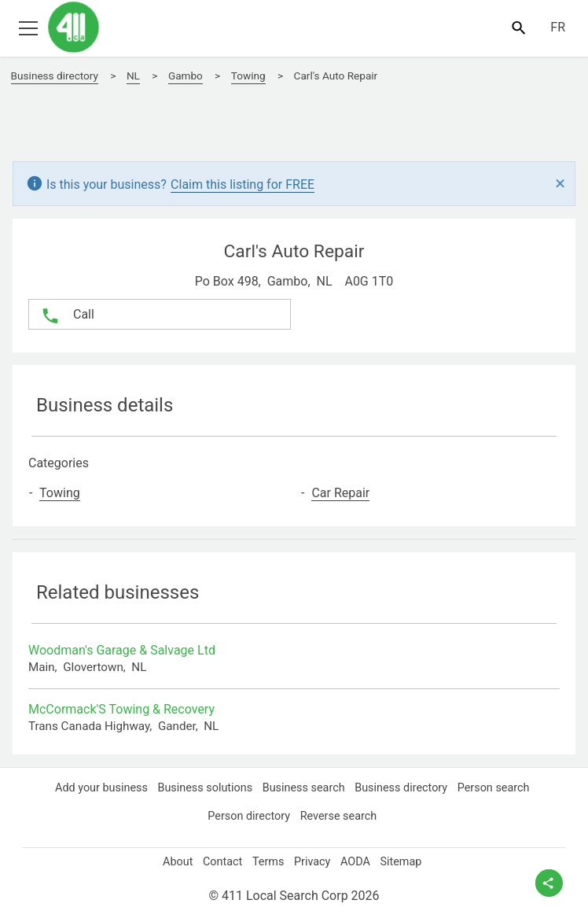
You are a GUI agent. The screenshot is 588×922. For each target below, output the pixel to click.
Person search (498, 787)
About (173, 861)
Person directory (248, 816)
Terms (268, 861)
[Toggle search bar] (518, 27)
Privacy (313, 861)
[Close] (560, 184)
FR (557, 28)
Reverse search (340, 816)
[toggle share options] (549, 883)
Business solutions (203, 787)
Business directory (404, 787)
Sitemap (406, 861)
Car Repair (344, 493)
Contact (220, 861)
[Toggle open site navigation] (28, 27)
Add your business (97, 787)
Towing (64, 493)
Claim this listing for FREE (250, 184)
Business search (304, 787)
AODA (358, 861)
